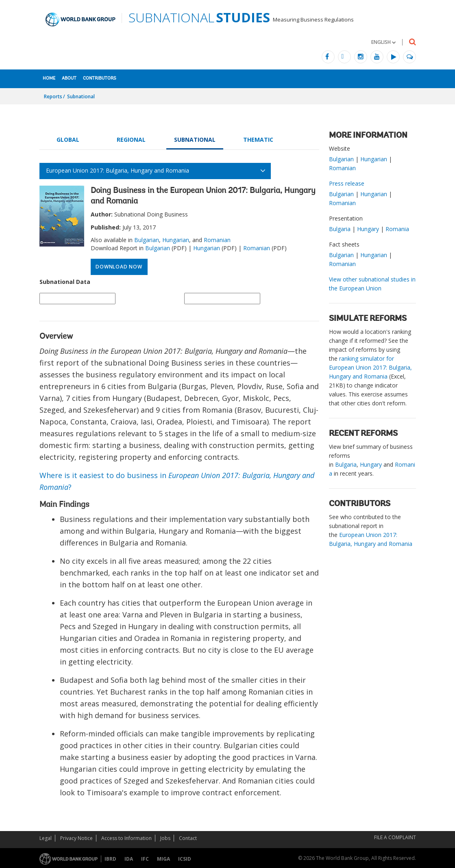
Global (68, 140)
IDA (129, 859)
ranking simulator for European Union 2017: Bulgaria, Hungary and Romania (370, 367)
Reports (53, 96)
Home (49, 79)
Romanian (217, 240)
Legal (46, 838)
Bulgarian (147, 240)
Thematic (258, 140)
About (69, 79)
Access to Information (126, 838)
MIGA (163, 859)
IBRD (110, 859)
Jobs (165, 838)
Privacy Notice (76, 838)
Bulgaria (340, 229)
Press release (347, 183)
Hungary (368, 229)
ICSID (185, 859)
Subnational (81, 96)
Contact (188, 838)
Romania (397, 229)
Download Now (119, 267)
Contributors (100, 79)
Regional (131, 140)
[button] (383, 42)
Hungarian (176, 240)
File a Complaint (395, 837)
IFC (145, 859)
